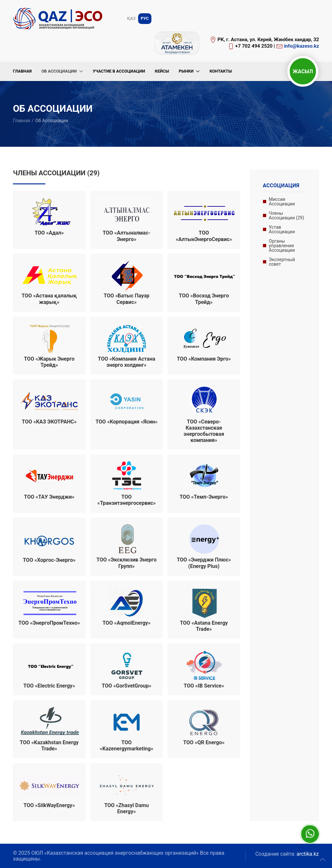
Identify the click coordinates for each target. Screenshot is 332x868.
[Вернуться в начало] (59, 19)
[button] (323, 860)
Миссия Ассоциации (282, 202)
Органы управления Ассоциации (282, 246)
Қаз (131, 18)
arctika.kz (308, 854)
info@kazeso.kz (302, 46)
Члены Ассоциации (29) (286, 215)
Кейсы (162, 71)
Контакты (221, 71)
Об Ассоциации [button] (62, 71)
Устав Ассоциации (282, 229)
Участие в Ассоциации (119, 71)
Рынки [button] (189, 71)
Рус (145, 18)
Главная (22, 71)
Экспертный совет (282, 262)
